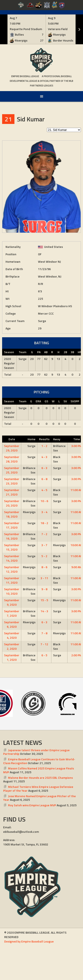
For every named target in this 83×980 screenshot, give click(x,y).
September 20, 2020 (12, 503)
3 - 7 (44, 545)
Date (12, 439)
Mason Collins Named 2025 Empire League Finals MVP (39, 770)
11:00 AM (77, 490)
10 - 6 (44, 501)
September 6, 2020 (12, 624)
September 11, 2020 (12, 580)
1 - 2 (44, 446)
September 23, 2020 (12, 481)
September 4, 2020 (12, 635)
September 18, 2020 (12, 514)
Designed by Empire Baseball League (29, 941)
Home (32, 439)
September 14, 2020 (12, 558)
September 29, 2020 (12, 448)
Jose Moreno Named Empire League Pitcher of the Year (39, 798)
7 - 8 (44, 633)
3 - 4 (44, 512)
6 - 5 (44, 655)
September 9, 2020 (12, 602)
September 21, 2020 (12, 492)
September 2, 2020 (12, 646)
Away (57, 439)
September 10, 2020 (12, 591)
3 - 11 (44, 578)
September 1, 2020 (12, 657)
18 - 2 (44, 523)
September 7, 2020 (12, 613)
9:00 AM (77, 567)
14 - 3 (44, 611)
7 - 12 (44, 644)
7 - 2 (44, 534)
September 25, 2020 (12, 470)
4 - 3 (44, 457)
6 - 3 (44, 468)
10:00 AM (77, 545)
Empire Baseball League (25, 76)
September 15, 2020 (12, 547)
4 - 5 (44, 490)
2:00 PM (77, 655)
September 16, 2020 (12, 536)
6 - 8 (44, 479)
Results (44, 439)
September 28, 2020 (12, 459)
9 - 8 (44, 589)
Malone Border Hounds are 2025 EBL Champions (40, 778)
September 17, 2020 (12, 525)
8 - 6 (44, 567)
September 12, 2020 (12, 569)
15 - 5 (44, 600)
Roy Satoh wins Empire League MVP (32, 805)
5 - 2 (44, 556)
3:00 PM (77, 446)
